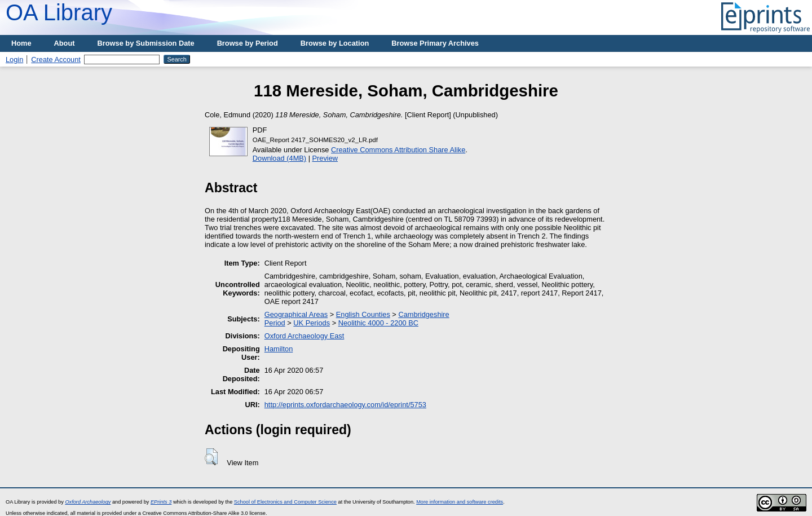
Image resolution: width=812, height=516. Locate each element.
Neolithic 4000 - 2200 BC (378, 323)
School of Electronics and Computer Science (285, 502)
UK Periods (312, 323)
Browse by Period (248, 43)
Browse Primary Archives (435, 43)
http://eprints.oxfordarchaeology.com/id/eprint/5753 (345, 405)
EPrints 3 (161, 502)
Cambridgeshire (423, 314)
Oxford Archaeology (88, 502)
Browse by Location (335, 43)
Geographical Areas (296, 314)
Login (14, 59)
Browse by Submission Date (146, 43)
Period (275, 323)
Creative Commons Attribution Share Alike (398, 150)
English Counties (363, 314)
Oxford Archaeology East (304, 336)
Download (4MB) (279, 158)
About (65, 43)
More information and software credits (460, 502)
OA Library (59, 12)
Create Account (56, 59)
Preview (325, 158)
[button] (211, 457)
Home (21, 43)
